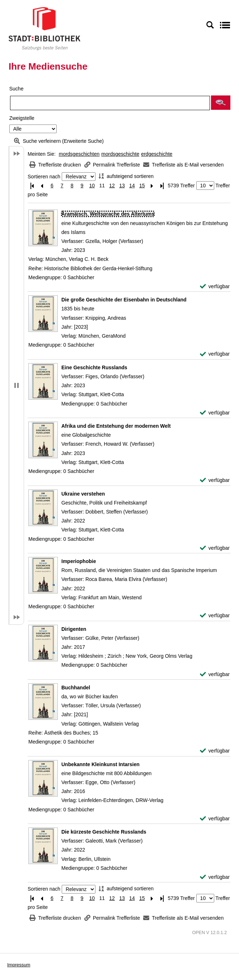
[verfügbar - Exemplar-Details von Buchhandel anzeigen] (215, 751)
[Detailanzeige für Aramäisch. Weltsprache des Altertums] (108, 214)
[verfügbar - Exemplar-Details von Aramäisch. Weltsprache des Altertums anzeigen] (215, 287)
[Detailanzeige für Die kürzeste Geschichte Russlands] (104, 832)
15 (142, 186)
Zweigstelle (22, 118)
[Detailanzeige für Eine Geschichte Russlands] (94, 367)
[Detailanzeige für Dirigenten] (74, 629)
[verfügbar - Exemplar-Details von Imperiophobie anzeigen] (215, 616)
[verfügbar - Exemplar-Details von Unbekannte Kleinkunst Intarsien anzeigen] (215, 819)
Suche (17, 89)
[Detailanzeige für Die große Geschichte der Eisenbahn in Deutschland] (124, 300)
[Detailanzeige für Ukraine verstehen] (83, 494)
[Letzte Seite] (162, 186)
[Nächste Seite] (152, 186)
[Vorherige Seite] (42, 186)
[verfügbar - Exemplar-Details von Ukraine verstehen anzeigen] (215, 548)
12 (112, 186)
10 (92, 186)
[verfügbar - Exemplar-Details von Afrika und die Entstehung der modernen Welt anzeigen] (215, 480)
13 (122, 186)
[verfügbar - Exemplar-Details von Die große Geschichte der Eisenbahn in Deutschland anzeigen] (215, 354)
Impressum (19, 965)
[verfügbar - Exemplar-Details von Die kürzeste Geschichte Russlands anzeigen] (215, 877)
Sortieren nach (44, 177)
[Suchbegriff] (110, 103)
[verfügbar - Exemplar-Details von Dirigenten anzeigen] (215, 674)
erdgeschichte (157, 154)
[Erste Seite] (32, 186)
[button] (221, 103)
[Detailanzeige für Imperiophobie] (79, 561)
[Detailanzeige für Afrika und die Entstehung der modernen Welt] (116, 426)
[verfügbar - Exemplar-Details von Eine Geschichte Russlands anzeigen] (215, 413)
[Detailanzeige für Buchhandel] (76, 688)
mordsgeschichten (79, 154)
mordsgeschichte (120, 154)
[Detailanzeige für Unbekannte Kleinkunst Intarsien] (100, 764)
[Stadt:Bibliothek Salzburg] (44, 28)
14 (132, 186)
